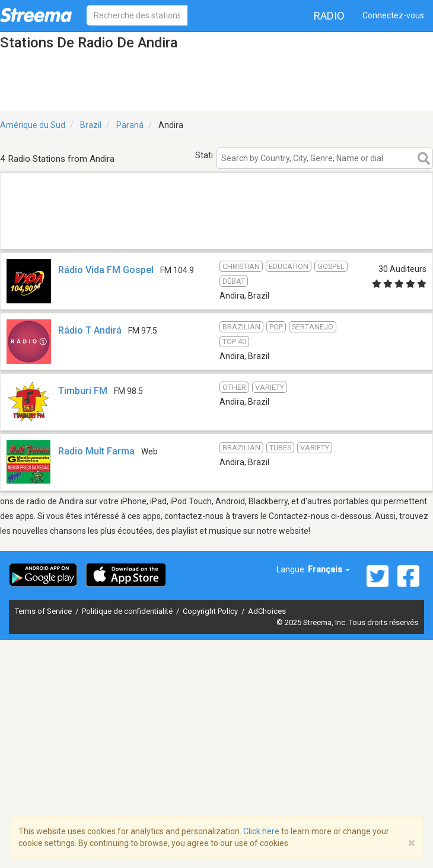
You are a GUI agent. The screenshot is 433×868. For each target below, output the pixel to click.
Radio (329, 16)
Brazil (91, 125)
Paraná (130, 125)
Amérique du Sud (33, 125)
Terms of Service (44, 611)
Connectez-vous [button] (393, 15)
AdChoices (267, 611)
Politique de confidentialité (128, 611)
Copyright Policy (211, 611)
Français (329, 569)
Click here (261, 831)
